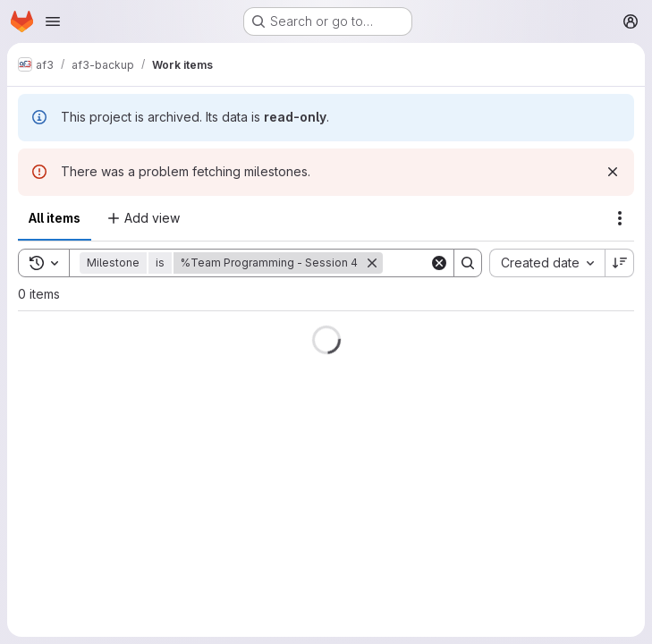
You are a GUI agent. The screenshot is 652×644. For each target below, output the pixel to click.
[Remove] (372, 263)
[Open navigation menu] (53, 21)
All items (55, 218)
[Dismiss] (613, 172)
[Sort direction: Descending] (620, 263)
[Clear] (439, 263)
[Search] (468, 263)
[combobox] (547, 263)
